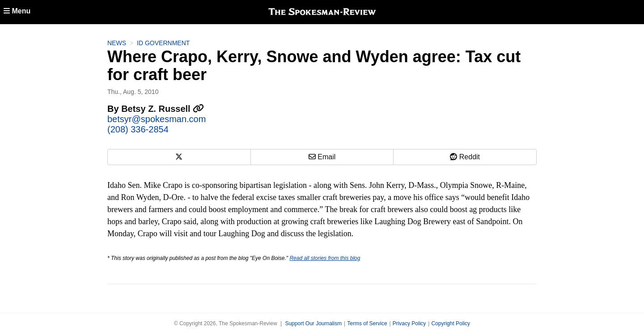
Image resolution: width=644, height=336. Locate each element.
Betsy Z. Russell (163, 109)
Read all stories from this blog (325, 258)
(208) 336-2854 (138, 129)
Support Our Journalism (313, 323)
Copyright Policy (451, 323)
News (117, 43)
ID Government (163, 43)
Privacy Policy (409, 323)
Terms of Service (367, 323)
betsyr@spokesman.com (157, 119)
